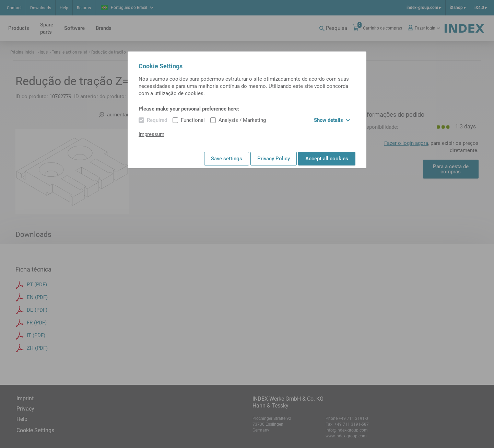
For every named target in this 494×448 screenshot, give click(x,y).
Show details (332, 120)
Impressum (151, 134)
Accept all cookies (327, 159)
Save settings (227, 159)
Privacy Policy (274, 159)
